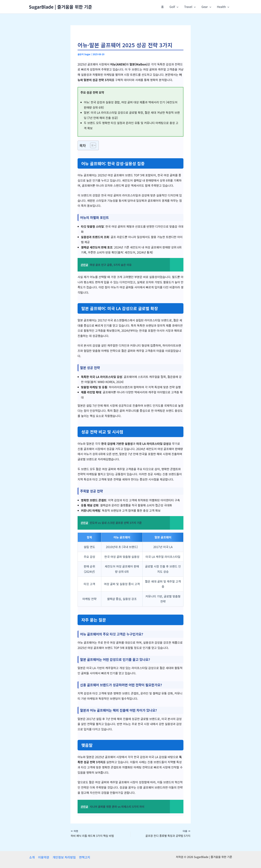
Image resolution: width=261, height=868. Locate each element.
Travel (190, 7)
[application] (177, 7)
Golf (174, 7)
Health (223, 7)
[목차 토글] (91, 145)
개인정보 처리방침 (64, 857)
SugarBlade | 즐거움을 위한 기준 (61, 7)
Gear (206, 7)
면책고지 (84, 857)
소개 (32, 857)
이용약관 (43, 857)
